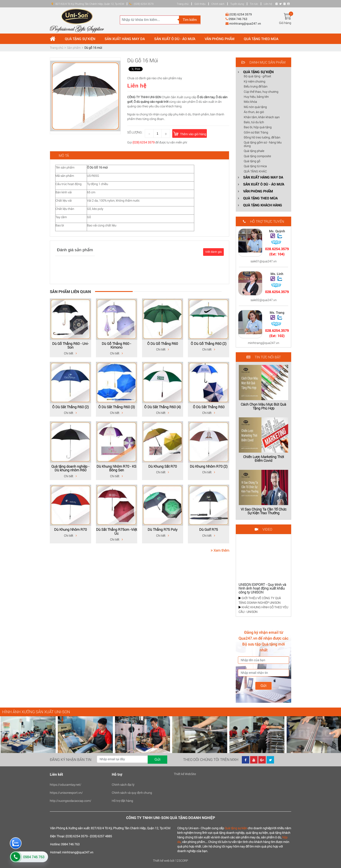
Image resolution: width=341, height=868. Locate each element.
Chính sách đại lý (123, 785)
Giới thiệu (200, 4)
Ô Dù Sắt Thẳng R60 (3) (117, 407)
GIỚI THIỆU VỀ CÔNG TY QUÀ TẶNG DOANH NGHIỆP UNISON (260, 600)
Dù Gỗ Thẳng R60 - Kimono (116, 345)
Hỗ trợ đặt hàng (122, 801)
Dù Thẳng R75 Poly (163, 529)
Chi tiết (70, 353)
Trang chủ (183, 4)
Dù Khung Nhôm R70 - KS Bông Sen (116, 468)
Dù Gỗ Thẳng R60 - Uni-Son (70, 345)
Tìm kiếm (190, 19)
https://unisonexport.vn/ (66, 793)
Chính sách (218, 4)
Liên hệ (268, 4)
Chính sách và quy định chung (132, 793)
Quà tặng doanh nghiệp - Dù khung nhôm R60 (70, 468)
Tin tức (254, 4)
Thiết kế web (161, 860)
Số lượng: (135, 132)
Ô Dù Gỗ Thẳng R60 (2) (209, 343)
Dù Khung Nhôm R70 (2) (209, 466)
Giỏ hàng (285, 23)
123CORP (182, 860)
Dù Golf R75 (209, 529)
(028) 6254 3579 (144, 142)
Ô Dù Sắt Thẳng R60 (209, 407)
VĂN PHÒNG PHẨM (220, 39)
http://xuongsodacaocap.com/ (71, 801)
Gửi (263, 686)
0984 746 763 (34, 857)
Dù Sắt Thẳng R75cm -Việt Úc (117, 531)
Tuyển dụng (237, 4)
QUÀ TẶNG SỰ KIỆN (80, 39)
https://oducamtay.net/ (66, 785)
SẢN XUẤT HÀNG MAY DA (125, 39)
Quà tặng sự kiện (236, 828)
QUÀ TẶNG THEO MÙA (261, 39)
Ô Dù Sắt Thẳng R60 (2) (70, 407)
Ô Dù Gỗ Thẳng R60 (163, 343)
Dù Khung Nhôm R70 (70, 529)
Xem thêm (220, 550)
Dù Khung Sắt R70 (163, 466)
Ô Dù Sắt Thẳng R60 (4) (162, 407)
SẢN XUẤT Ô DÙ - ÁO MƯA (175, 39)
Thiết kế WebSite (185, 774)
